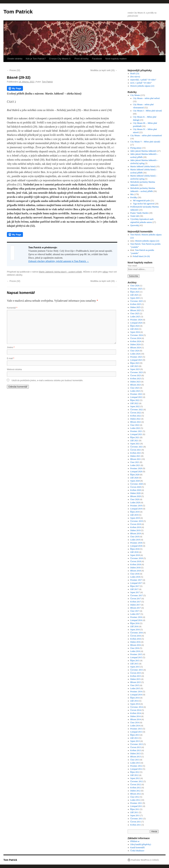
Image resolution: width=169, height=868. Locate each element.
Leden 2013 (135, 763)
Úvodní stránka (15, 59)
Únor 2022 (135, 425)
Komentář (12, 308)
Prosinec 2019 (136, 506)
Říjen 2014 (135, 698)
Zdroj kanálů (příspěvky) (141, 844)
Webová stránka (14, 369)
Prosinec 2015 (136, 654)
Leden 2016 (135, 651)
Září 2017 (134, 589)
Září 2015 (134, 664)
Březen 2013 (136, 757)
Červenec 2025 (137, 301)
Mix (132, 194)
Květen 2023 (136, 379)
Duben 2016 (135, 642)
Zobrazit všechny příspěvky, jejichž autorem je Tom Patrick (59, 261)
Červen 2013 (136, 747)
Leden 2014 (135, 726)
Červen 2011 (136, 822)
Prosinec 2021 (136, 431)
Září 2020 (134, 478)
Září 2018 (134, 552)
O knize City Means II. (60, 59)
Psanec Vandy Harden (139, 213)
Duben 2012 (135, 791)
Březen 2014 (136, 719)
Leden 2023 (135, 391)
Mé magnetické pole (141, 201)
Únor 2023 (135, 388)
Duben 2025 (135, 307)
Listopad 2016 (136, 620)
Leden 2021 (135, 465)
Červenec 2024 (137, 335)
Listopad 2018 (136, 546)
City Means (135, 95)
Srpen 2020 (135, 481)
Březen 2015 (136, 682)
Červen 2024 (136, 338)
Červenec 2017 (137, 595)
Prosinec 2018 (136, 543)
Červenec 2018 (137, 558)
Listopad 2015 (136, 657)
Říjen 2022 (135, 400)
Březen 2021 (136, 459)
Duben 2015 (135, 679)
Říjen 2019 (135, 512)
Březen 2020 (136, 496)
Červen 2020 (136, 487)
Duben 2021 (135, 456)
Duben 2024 (135, 344)
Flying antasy (136, 148)
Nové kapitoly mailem (116, 59)
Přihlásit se (135, 841)
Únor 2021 (135, 462)
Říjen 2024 (135, 326)
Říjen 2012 (135, 772)
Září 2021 (134, 441)
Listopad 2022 (136, 397)
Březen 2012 (136, 794)
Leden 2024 (135, 354)
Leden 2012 (135, 800)
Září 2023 (134, 366)
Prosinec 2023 (136, 357)
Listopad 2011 (136, 806)
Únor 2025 (135, 313)
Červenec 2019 (137, 521)
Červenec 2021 (137, 447)
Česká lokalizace (137, 851)
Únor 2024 (135, 351)
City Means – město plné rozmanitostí (146, 135)
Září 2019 (134, 515)
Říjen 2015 (135, 661)
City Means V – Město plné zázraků (145, 142)
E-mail (11, 358)
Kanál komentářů (138, 848)
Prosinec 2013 (136, 729)
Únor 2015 (135, 685)
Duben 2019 (135, 530)
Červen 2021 (136, 450)
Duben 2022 (135, 419)
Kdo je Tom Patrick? (36, 59)
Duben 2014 (135, 716)
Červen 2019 (136, 524)
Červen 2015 (136, 673)
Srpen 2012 (135, 778)
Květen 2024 (136, 341)
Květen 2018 (136, 564)
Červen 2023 (136, 375)
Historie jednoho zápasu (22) (142, 86)
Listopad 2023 (136, 360)
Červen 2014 (136, 710)
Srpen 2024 (135, 332)
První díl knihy (82, 59)
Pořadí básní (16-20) (141, 256)
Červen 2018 (136, 561)
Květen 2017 (136, 602)
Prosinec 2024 (136, 320)
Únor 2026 (135, 286)
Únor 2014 (135, 723)
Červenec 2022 (137, 410)
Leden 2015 (135, 688)
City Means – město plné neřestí (146, 98)
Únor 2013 (135, 760)
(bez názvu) (135, 77)
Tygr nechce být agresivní (144, 204)
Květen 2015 (136, 676)
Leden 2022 (135, 428)
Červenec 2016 (137, 633)
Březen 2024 (136, 348)
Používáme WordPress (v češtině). (145, 860)
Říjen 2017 (135, 586)
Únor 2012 (135, 797)
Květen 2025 (136, 304)
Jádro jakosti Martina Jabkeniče (143, 151)
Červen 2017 (136, 599)
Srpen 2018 (135, 555)
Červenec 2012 (137, 781)
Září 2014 (134, 701)
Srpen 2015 (135, 667)
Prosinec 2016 (136, 617)
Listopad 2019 (136, 509)
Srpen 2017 (135, 592)
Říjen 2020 (135, 475)
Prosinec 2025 (136, 289)
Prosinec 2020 (136, 468)
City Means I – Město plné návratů (147, 111)
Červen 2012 (136, 785)
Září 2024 (134, 329)
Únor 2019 (135, 537)
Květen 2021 (136, 453)
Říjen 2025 (135, 292)
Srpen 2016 (135, 630)
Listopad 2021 (136, 434)
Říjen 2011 (135, 809)
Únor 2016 (135, 648)
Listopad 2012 (136, 769)
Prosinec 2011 (136, 803)
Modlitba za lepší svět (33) (104, 70)
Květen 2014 (136, 713)
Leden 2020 (135, 503)
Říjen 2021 (135, 437)
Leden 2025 (135, 317)
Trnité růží (135, 216)
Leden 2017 (135, 614)
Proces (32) (14, 70)
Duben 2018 (135, 568)
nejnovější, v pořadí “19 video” (143, 80)
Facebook (97, 59)
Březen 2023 (136, 385)
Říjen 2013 (135, 735)
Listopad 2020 (136, 472)
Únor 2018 (135, 574)
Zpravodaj (135, 225)
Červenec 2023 (137, 372)
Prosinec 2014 (136, 692)
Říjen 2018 (135, 549)
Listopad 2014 (136, 695)
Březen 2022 (136, 422)
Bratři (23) (135, 74)
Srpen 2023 (135, 369)
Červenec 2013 (137, 744)
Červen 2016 (136, 636)
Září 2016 (134, 626)
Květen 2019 (136, 527)
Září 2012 (134, 775)
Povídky (134, 197)
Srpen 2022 (135, 406)
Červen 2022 (136, 413)
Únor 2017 (135, 611)
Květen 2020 (136, 490)
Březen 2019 (136, 534)
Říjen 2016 (135, 623)
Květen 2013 (136, 750)
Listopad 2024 (136, 323)
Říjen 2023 (135, 363)
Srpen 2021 (135, 444)
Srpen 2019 (135, 518)
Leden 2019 (135, 540)
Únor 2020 (135, 499)
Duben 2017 (135, 605)
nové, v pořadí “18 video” (141, 83)
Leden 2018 (135, 577)
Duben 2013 (135, 754)
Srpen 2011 (135, 815)
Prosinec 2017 (136, 580)
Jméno (11, 347)
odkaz (105, 272)
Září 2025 (134, 295)
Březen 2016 (136, 645)
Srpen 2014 (135, 704)
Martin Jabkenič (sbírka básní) (143, 166)
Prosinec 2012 (136, 766)
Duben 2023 (135, 382)
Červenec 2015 (137, 670)
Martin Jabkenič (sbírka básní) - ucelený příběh (60, 272)
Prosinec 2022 (136, 394)
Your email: (132, 266)
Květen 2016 (136, 639)
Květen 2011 (136, 825)
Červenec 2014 (137, 707)
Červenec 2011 (137, 819)
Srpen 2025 (135, 298)
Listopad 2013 (136, 732)
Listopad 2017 (136, 583)
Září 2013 (134, 738)
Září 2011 (134, 812)
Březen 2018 (136, 571)
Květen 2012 (136, 788)
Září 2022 (134, 403)
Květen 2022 (136, 416)
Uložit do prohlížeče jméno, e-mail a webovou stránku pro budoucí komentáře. (47, 380)
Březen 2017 (136, 608)
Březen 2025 (136, 310)
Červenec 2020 (137, 484)
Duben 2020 (135, 493)
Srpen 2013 (135, 741)
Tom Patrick (18, 12)
